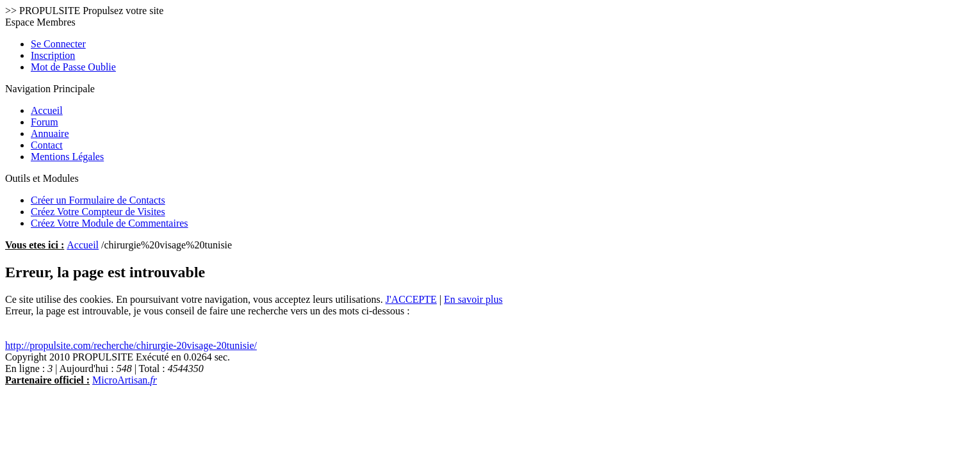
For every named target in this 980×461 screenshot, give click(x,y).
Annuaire (50, 133)
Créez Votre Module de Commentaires (110, 223)
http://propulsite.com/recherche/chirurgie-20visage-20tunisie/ (131, 345)
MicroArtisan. (125, 380)
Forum (45, 122)
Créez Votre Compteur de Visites (98, 212)
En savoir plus (473, 299)
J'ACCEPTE (411, 299)
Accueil (47, 110)
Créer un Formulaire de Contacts (98, 200)
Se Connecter (58, 44)
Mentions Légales (67, 157)
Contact (47, 145)
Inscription (53, 55)
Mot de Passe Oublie (73, 67)
